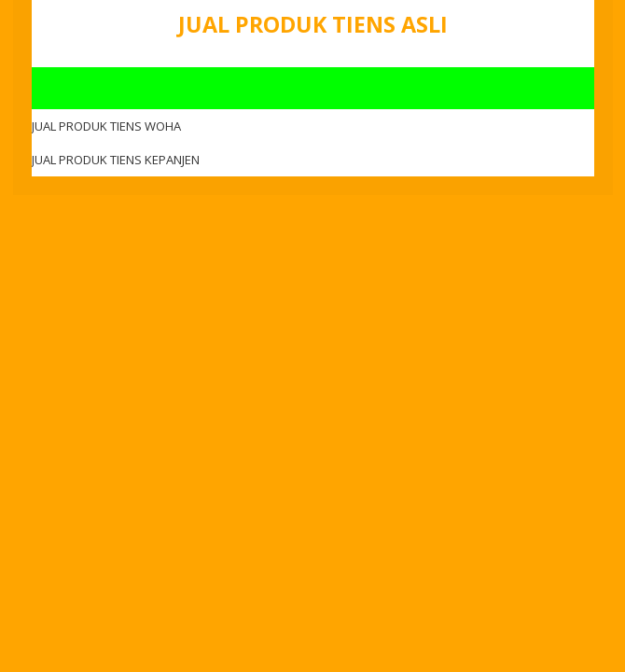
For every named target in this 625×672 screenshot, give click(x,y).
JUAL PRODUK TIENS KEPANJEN (116, 160)
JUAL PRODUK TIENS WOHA (106, 126)
